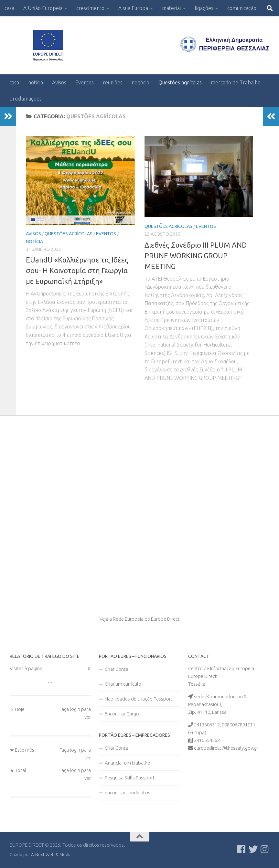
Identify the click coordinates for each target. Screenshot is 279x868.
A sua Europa (133, 8)
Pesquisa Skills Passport (130, 778)
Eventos (85, 82)
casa (9, 8)
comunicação (242, 8)
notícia (36, 82)
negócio (140, 82)
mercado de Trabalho (236, 82)
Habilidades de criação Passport (139, 699)
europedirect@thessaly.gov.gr (226, 748)
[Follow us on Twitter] (253, 849)
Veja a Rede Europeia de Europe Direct (140, 619)
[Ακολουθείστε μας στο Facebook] (241, 849)
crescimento (90, 8)
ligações (204, 8)
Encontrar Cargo (122, 714)
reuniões (113, 82)
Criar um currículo (123, 684)
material (172, 8)
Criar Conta (117, 669)
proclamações (26, 99)
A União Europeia (43, 8)
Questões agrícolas (180, 82)
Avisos (59, 82)
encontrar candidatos (128, 793)
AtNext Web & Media (51, 854)
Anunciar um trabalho (128, 763)
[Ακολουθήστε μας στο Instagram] (265, 849)
